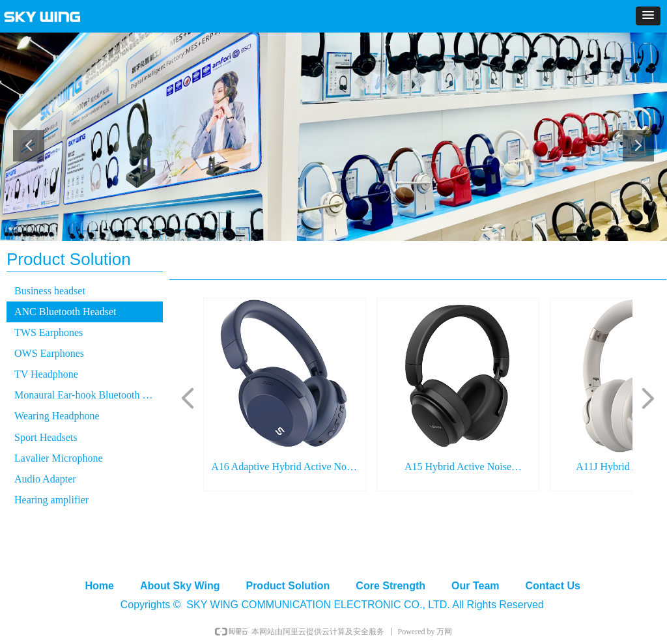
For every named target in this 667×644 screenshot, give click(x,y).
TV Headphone (46, 374)
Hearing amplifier (51, 500)
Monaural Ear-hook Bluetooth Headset (89, 395)
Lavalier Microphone (59, 458)
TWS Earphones (49, 332)
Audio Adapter (45, 479)
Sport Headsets (46, 437)
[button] (648, 16)
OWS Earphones (49, 353)
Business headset (50, 291)
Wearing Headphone (57, 416)
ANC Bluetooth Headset (65, 312)
